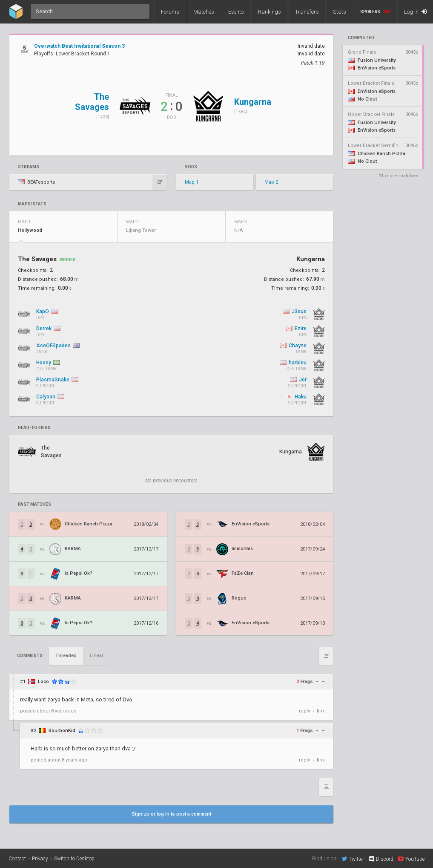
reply (304, 711)
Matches (204, 12)
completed (361, 38)
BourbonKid (62, 731)
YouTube (411, 859)
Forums (170, 12)
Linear (97, 656)
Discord (381, 859)
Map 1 (192, 182)
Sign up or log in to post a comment (172, 814)
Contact (17, 859)
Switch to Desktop (74, 859)
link (321, 711)
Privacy (40, 859)
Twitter (353, 859)
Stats (340, 12)
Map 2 (271, 182)
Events (236, 12)
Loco (43, 682)
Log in (415, 12)
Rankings (270, 12)
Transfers (307, 12)
